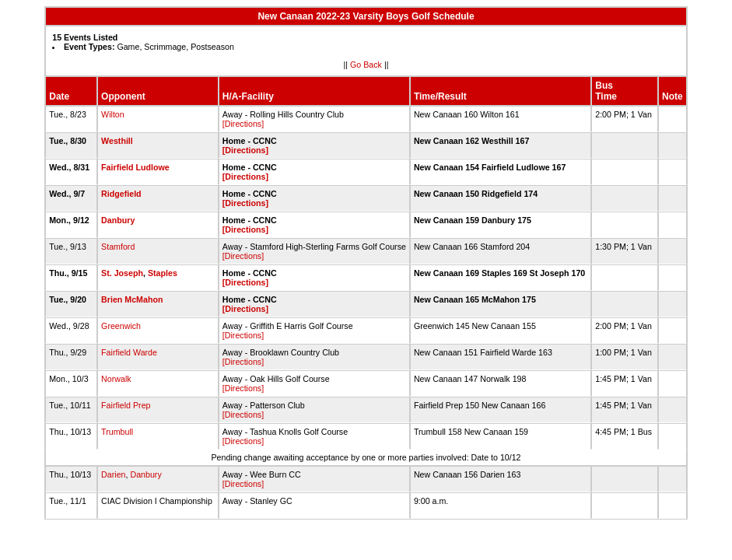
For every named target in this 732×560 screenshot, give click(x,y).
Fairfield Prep (126, 405)
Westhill (117, 141)
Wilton (113, 114)
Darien (113, 474)
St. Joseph (122, 273)
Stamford (118, 247)
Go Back (366, 65)
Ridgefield (121, 194)
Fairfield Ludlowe (135, 167)
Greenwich (121, 326)
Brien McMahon (132, 299)
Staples (163, 273)
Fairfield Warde (129, 352)
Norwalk (116, 379)
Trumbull (117, 432)
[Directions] (243, 124)
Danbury (118, 220)
